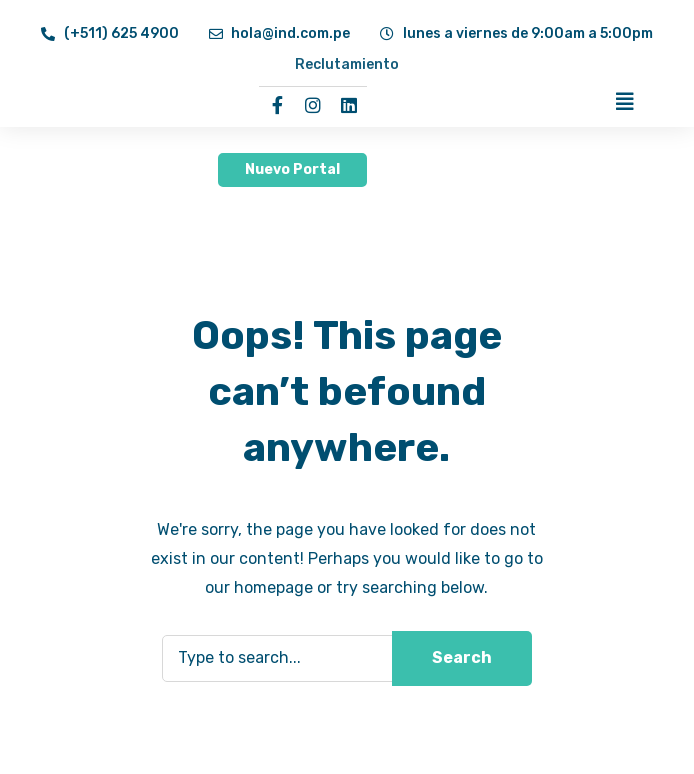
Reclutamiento (347, 64)
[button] (292, 170)
